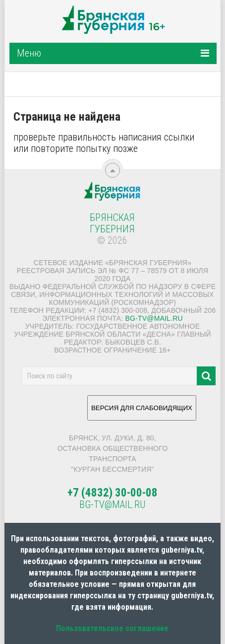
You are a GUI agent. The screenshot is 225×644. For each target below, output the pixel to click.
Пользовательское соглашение (112, 628)
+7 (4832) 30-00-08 (112, 493)
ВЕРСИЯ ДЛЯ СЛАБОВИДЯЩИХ (142, 412)
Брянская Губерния (112, 223)
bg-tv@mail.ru (154, 318)
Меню (29, 53)
